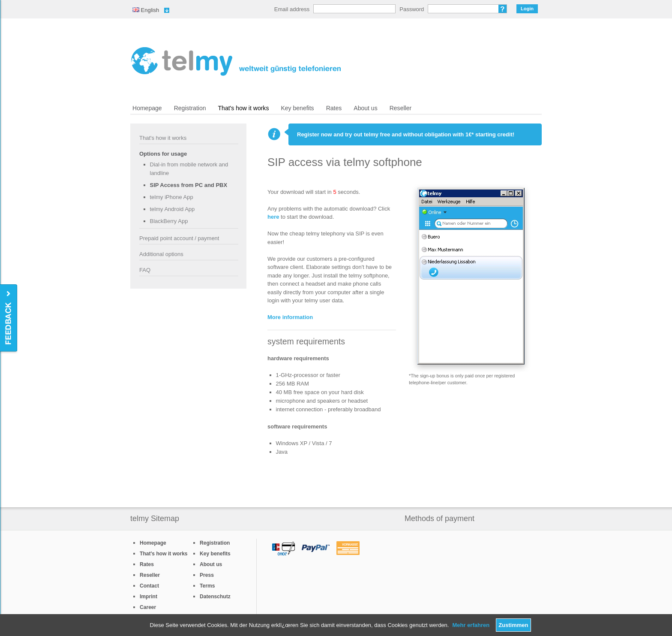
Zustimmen (513, 625)
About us (365, 108)
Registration (190, 108)
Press (207, 575)
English (146, 10)
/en (236, 61)
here (273, 217)
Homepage (147, 108)
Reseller (400, 108)
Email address (292, 9)
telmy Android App (172, 209)
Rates (334, 108)
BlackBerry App (169, 221)
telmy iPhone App (172, 197)
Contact (149, 586)
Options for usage (163, 154)
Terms (207, 586)
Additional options (161, 254)
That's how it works (244, 108)
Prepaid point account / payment (179, 238)
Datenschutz (215, 597)
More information (290, 317)
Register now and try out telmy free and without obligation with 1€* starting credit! (406, 134)
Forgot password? (503, 9)
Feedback (9, 318)
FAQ (145, 270)
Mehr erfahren (471, 625)
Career (148, 607)
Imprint (148, 597)
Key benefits (297, 108)
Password (412, 9)
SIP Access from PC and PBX (189, 185)
